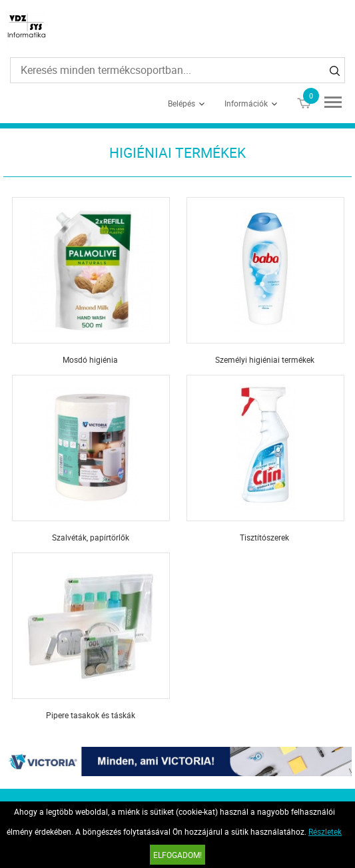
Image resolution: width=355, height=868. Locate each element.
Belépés (181, 103)
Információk (246, 103)
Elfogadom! (177, 855)
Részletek (325, 831)
